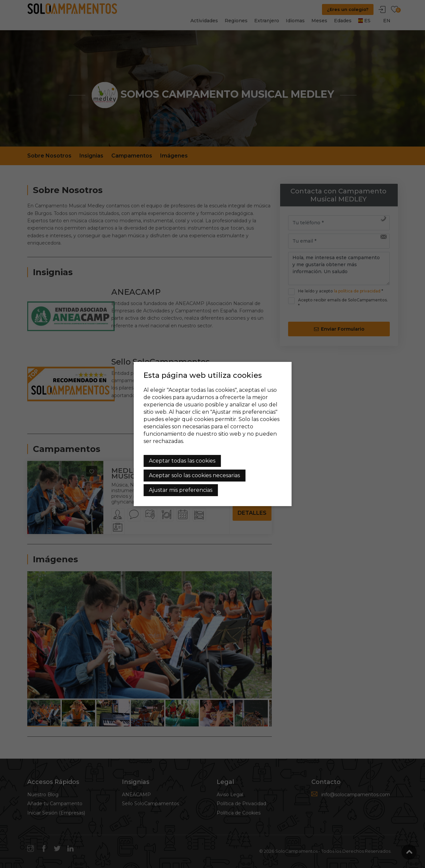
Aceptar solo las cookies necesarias (194, 475)
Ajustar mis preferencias (181, 490)
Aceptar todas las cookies (182, 461)
